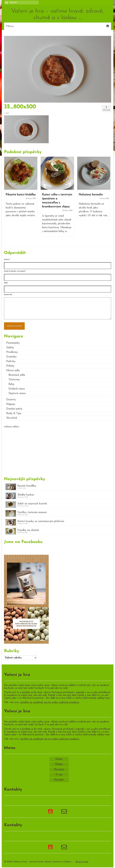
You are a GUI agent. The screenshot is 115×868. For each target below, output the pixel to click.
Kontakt (59, 780)
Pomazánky (13, 343)
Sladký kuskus (26, 495)
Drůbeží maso (17, 389)
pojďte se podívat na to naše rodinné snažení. (50, 702)
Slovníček (12, 418)
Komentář (8, 295)
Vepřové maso (17, 393)
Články (59, 764)
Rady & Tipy (14, 413)
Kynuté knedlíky (27, 486)
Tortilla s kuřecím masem (32, 512)
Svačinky (11, 357)
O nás (59, 775)
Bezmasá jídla (17, 375)
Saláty (10, 348)
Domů (59, 759)
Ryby (11, 384)
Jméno (7, 260)
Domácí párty (14, 409)
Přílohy (10, 366)
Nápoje (11, 404)
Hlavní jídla (13, 371)
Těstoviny (14, 380)
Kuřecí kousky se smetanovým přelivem (41, 521)
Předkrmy (12, 352)
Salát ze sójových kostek (32, 504)
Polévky (11, 361)
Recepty (59, 769)
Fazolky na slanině (28, 530)
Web (6, 283)
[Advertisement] (58, 451)
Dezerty (11, 400)
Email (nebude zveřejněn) (15, 271)
